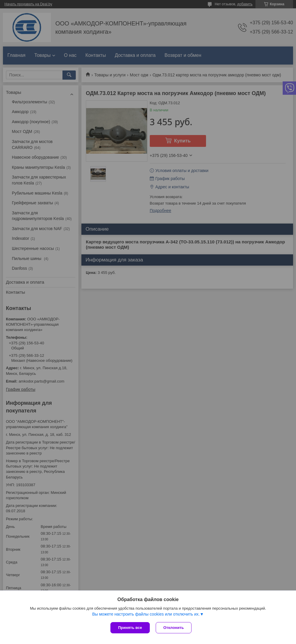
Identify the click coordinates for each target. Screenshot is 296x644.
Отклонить (174, 628)
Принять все (130, 628)
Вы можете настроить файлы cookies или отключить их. (146, 614)
